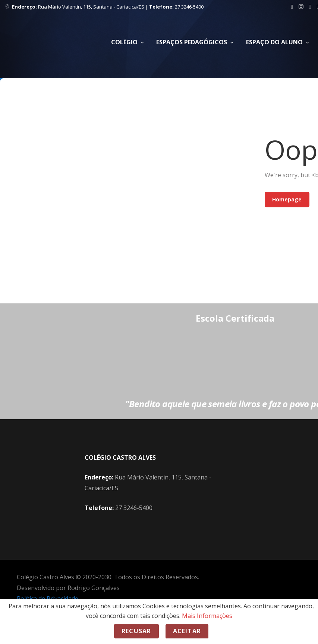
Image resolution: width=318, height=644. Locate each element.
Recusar (136, 631)
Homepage (287, 199)
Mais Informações (207, 616)
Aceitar (187, 631)
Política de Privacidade (48, 599)
